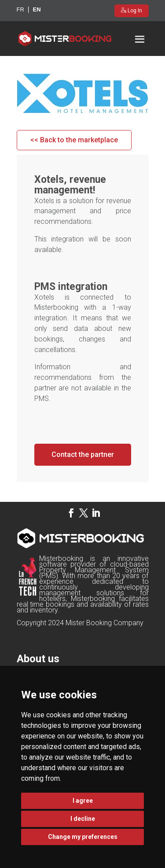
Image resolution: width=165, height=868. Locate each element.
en (37, 9)
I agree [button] (83, 801)
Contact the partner (83, 454)
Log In (134, 11)
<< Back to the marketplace (74, 140)
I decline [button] (83, 819)
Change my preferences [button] (83, 837)
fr (20, 9)
